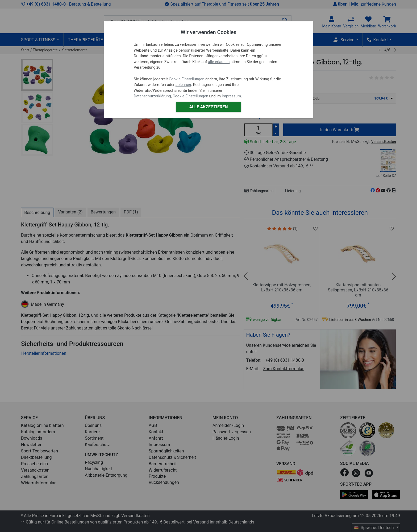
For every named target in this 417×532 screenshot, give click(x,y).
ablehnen (183, 85)
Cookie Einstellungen (187, 79)
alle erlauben (219, 62)
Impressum (231, 96)
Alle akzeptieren (208, 107)
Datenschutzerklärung (152, 96)
